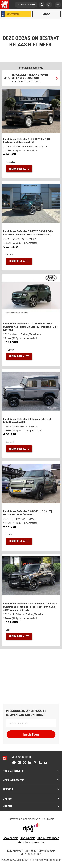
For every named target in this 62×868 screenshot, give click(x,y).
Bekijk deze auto (19, 169)
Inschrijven (31, 734)
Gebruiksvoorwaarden (31, 842)
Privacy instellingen (48, 838)
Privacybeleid (27, 838)
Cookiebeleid (10, 838)
